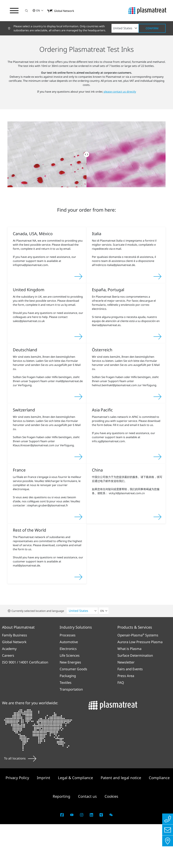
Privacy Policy (18, 821)
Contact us (88, 840)
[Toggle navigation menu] (14, 11)
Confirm (152, 28)
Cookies (111, 840)
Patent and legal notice (121, 821)
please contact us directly (120, 135)
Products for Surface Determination (79, 75)
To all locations (20, 802)
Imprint (44, 821)
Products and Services (22, 75)
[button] (27, 11)
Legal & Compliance (76, 821)
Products (46, 75)
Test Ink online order (119, 75)
